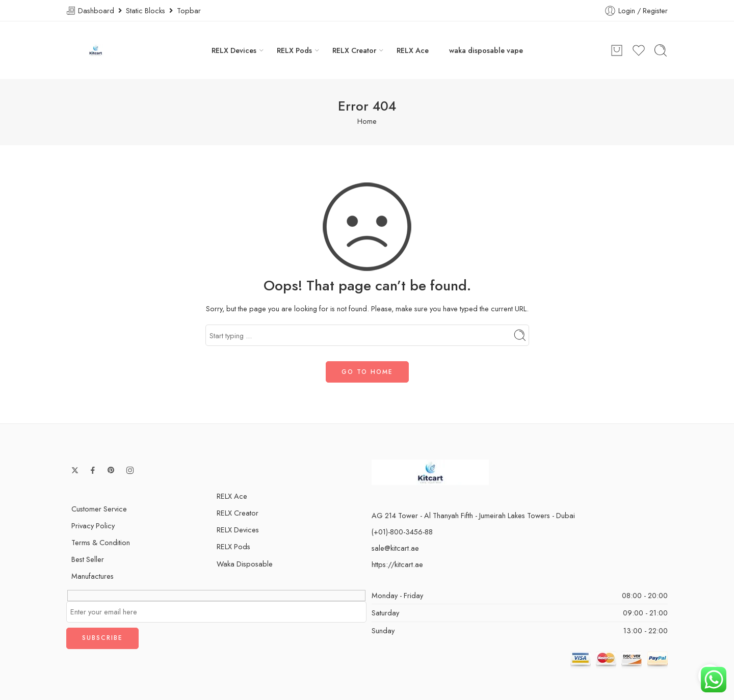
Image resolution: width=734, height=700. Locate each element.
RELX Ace (413, 50)
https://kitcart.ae (397, 564)
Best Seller (88, 559)
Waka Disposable (245, 564)
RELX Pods (294, 50)
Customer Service (99, 509)
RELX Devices (234, 50)
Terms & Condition (101, 542)
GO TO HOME (367, 372)
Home (367, 121)
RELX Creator (354, 50)
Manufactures (93, 576)
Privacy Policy (93, 526)
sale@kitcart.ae (395, 548)
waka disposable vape (486, 50)
